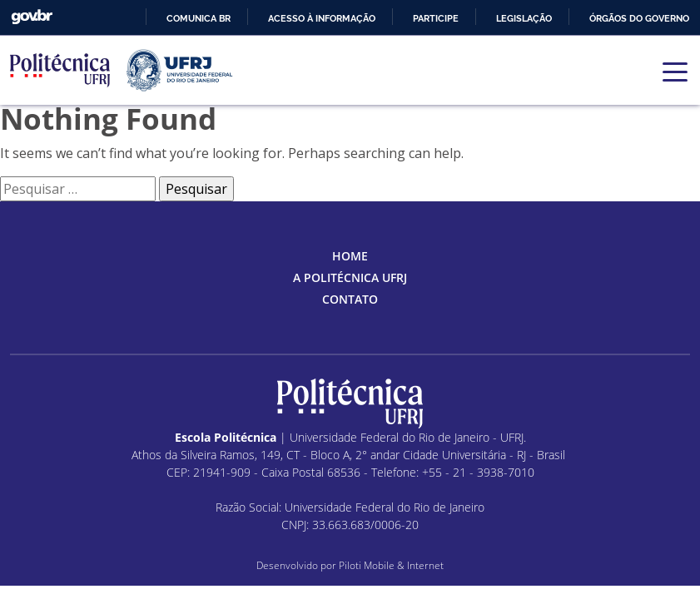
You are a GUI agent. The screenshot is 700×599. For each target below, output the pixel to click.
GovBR (32, 17)
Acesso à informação (322, 18)
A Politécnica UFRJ (350, 277)
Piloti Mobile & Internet (391, 565)
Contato (350, 299)
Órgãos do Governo (639, 18)
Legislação (524, 18)
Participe (436, 18)
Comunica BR (199, 18)
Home (350, 256)
